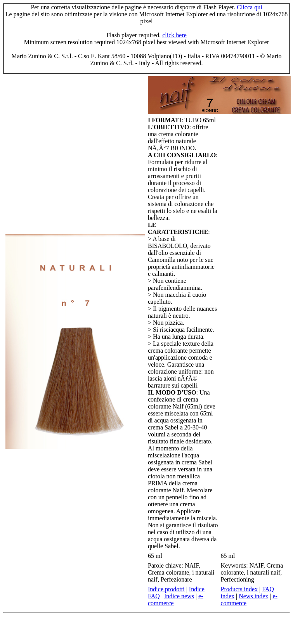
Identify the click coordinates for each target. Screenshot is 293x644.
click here (174, 35)
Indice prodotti (166, 589)
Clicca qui (249, 7)
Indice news (179, 596)
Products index (239, 589)
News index (253, 596)
